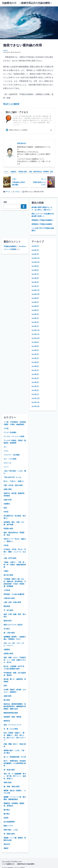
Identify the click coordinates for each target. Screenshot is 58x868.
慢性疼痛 (7, 606)
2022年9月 (35, 362)
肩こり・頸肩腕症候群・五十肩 (15, 757)
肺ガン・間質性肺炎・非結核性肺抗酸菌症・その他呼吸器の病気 (15, 763)
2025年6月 (35, 278)
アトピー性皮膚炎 (10, 432)
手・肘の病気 (8, 610)
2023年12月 (36, 330)
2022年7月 (35, 370)
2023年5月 (35, 350)
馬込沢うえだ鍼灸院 (11, 104)
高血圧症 (7, 844)
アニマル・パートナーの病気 (14, 436)
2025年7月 (35, 274)
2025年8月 (35, 270)
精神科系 (7, 721)
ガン (5, 447)
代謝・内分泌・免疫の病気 (13, 485)
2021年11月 (35, 402)
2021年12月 (36, 398)
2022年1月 (35, 394)
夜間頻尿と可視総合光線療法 (42, 224)
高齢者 (6, 848)
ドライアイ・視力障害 (12, 455)
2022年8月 (35, 366)
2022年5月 (35, 378)
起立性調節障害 (9, 822)
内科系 (6, 512)
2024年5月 (35, 310)
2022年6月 (35, 374)
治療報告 (7, 650)
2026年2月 (35, 250)
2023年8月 (35, 342)
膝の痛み (7, 814)
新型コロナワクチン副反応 (13, 625)
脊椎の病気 (8, 783)
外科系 (6, 545)
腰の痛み (7, 810)
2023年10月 (36, 338)
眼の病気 (7, 700)
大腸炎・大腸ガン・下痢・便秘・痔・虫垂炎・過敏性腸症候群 (15, 565)
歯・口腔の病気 (9, 633)
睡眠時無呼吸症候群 (11, 713)
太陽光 (6, 571)
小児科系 (7, 590)
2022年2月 (35, 390)
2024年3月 (35, 318)
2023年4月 (35, 354)
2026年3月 (35, 246)
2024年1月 (35, 326)
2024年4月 (35, 314)
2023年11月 (35, 334)
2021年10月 (36, 406)
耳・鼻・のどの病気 (11, 729)
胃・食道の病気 (9, 770)
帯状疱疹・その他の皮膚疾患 (14, 594)
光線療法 (13, 172)
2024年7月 (35, 302)
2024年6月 (35, 306)
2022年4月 (35, 382)
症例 (5, 686)
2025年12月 (36, 258)
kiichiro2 (5, 51)
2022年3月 (35, 386)
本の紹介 (7, 629)
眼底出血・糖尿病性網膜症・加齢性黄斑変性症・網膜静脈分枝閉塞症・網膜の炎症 (15, 706)
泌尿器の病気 (8, 654)
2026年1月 (35, 254)
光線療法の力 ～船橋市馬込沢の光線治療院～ (27, 3)
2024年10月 (36, 294)
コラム (6, 172)
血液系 (6, 818)
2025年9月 (35, 266)
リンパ (6, 467)
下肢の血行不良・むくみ (12, 477)
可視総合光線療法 (10, 246)
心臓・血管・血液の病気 (12, 602)
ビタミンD (7, 463)
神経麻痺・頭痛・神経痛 (12, 717)
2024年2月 (35, 322)
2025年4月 (35, 282)
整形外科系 (8, 621)
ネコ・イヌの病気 (10, 459)
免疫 (5, 508)
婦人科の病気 (8, 575)
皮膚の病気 (8, 696)
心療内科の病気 (9, 598)
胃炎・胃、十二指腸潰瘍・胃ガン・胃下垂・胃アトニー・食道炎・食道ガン (15, 776)
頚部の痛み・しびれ (11, 830)
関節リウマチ (8, 826)
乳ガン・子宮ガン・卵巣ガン (14, 481)
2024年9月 (35, 298)
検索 (5, 202)
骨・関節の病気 (9, 834)
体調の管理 (8, 489)
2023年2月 (35, 358)
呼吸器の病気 (23, 172)
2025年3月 (35, 286)
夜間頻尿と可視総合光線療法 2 (42, 220)
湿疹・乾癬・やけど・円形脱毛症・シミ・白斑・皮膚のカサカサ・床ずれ (15, 660)
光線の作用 (8, 500)
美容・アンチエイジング (12, 725)
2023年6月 (35, 346)
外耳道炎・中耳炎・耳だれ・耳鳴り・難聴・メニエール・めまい (15, 552)
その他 (6, 428)
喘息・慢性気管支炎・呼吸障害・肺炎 (41, 172)
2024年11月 (35, 290)
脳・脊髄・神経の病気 (12, 787)
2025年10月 (36, 262)
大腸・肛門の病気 (10, 558)
